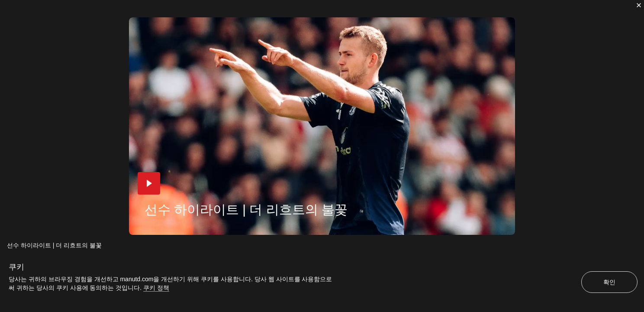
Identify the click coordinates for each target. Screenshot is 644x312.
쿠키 (16, 267)
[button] (149, 183)
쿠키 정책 (156, 288)
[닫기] (639, 5)
